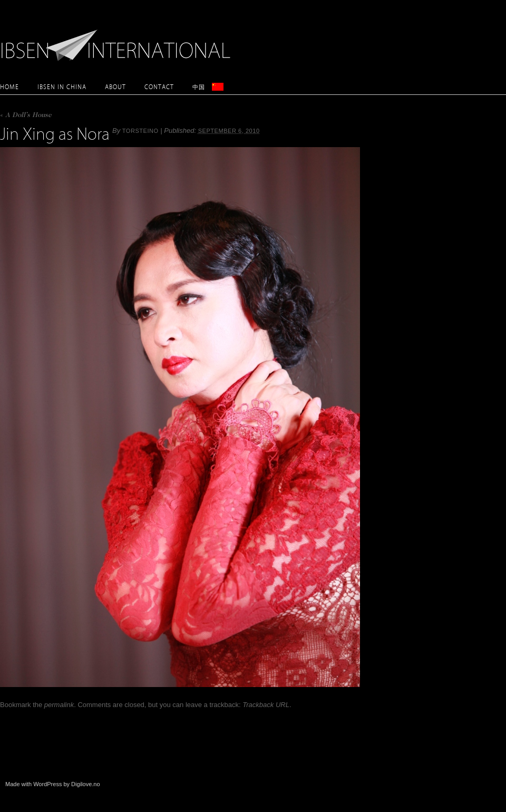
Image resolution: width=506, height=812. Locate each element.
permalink (59, 705)
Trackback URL (266, 705)
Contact (159, 87)
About (115, 87)
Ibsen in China (62, 87)
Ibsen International (119, 40)
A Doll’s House (26, 116)
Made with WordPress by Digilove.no (53, 784)
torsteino (140, 131)
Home (9, 87)
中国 (199, 87)
